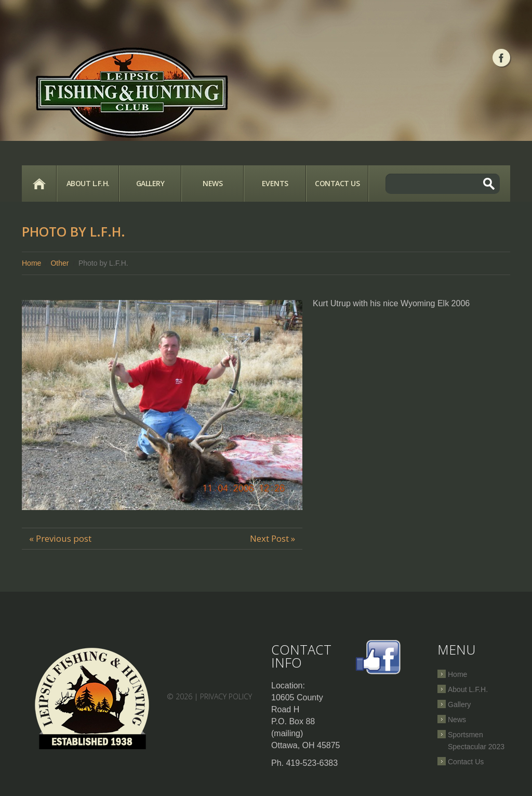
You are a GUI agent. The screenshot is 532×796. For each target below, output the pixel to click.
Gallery (150, 183)
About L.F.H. (88, 183)
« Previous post (60, 538)
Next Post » (272, 538)
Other (59, 263)
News (212, 183)
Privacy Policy (226, 696)
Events (275, 183)
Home (39, 184)
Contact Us (337, 183)
